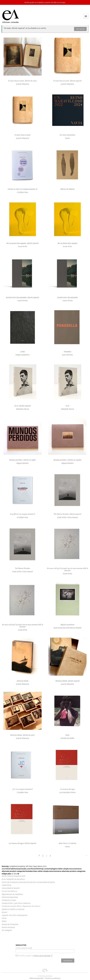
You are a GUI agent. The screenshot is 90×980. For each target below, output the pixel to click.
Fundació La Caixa (9, 900)
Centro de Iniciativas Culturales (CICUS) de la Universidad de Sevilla (28, 882)
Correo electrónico (24, 948)
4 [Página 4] (50, 855)
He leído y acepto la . (35, 956)
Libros (4, 918)
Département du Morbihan (12, 894)
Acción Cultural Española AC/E (14, 876)
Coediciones (7, 885)
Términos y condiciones (53, 978)
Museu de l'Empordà (10, 924)
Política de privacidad (42, 956)
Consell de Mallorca (9, 891)
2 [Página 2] (43, 855)
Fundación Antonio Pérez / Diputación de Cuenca (21, 906)
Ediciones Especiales (10, 897)
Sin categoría (7, 930)
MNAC (4, 921)
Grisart (4, 912)
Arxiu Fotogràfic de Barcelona (13, 879)
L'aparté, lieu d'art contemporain (15, 915)
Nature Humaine (8, 927)
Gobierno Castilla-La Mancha (13, 909)
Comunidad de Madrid (11, 888)
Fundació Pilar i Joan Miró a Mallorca (16, 903)
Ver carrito (80, 29)
